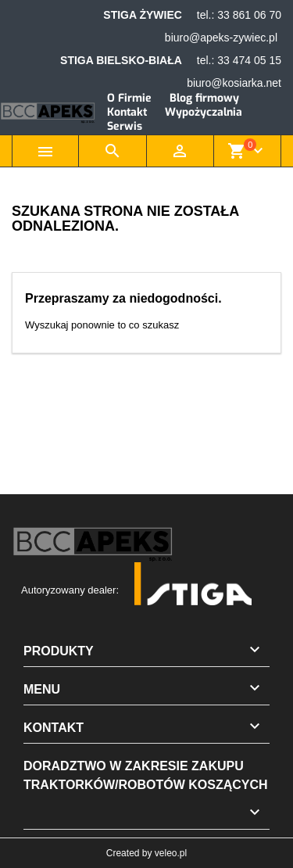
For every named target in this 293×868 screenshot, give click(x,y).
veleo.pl (171, 853)
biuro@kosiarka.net (234, 83)
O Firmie (129, 98)
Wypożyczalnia (204, 112)
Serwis (125, 126)
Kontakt (127, 112)
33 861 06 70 (249, 15)
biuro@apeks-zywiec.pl (221, 38)
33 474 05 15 (249, 60)
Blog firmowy (204, 98)
